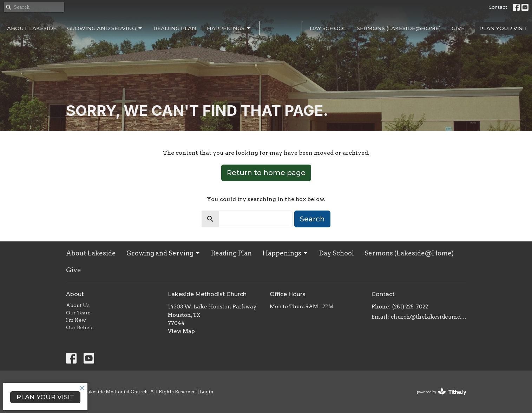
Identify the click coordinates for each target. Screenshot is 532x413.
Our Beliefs (80, 327)
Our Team (78, 313)
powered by (442, 392)
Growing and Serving (105, 28)
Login (207, 392)
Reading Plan (175, 28)
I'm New (76, 320)
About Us (78, 305)
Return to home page (266, 173)
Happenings (229, 28)
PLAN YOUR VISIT (504, 28)
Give (458, 28)
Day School (328, 28)
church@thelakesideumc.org (429, 317)
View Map (181, 331)
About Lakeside (32, 28)
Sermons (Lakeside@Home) (399, 28)
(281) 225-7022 (410, 307)
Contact (498, 7)
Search (312, 219)
